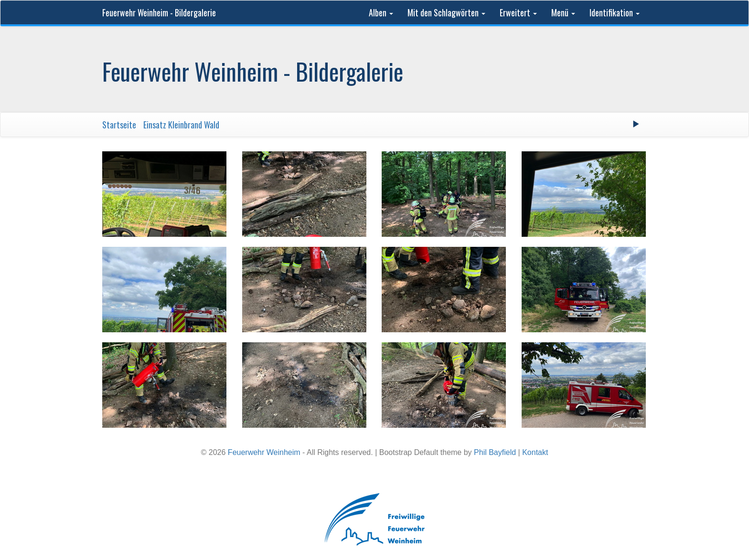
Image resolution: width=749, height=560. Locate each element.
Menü (563, 12)
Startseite (119, 125)
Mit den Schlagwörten (446, 12)
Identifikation (615, 12)
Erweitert (518, 12)
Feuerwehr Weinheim (264, 452)
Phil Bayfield (495, 452)
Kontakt (535, 452)
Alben (381, 12)
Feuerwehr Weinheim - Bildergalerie (159, 12)
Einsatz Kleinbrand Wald (181, 125)
